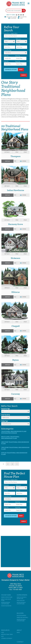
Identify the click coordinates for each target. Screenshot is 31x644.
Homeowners (22, 595)
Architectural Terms (7, 635)
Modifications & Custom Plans (6, 603)
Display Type (5, 421)
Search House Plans (7, 597)
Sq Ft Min (6, 45)
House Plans (6, 595)
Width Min (6, 56)
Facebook (19, 15)
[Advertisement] (15, 552)
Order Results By (6, 415)
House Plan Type (8, 50)
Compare (13, 18)
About (19, 630)
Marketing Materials (22, 618)
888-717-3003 (11, 15)
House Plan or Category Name (11, 33)
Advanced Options (11, 70)
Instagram (23, 15)
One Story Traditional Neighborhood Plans (15, 443)
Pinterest (17, 15)
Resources (5, 630)
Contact (20, 642)
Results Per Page (5, 409)
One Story (8, 53)
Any (6, 41)
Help (2, 637)
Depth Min (6, 61)
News (18, 633)
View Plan (7, 161)
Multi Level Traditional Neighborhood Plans (10, 437)
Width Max (18, 56)
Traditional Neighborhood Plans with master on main (14, 432)
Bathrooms (18, 39)
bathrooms (6, 418)
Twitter (21, 15)
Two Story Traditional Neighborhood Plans (15, 448)
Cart (21, 18)
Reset (21, 70)
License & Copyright (7, 639)
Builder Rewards (21, 616)
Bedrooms (6, 39)
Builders (20, 613)
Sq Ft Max (18, 45)
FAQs (3, 633)
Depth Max (18, 61)
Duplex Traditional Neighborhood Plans (14, 454)
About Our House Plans (6, 600)
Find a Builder (21, 601)
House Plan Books (6, 606)
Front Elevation (7, 424)
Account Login (11, 17)
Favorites (23, 17)
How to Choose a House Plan (22, 598)
